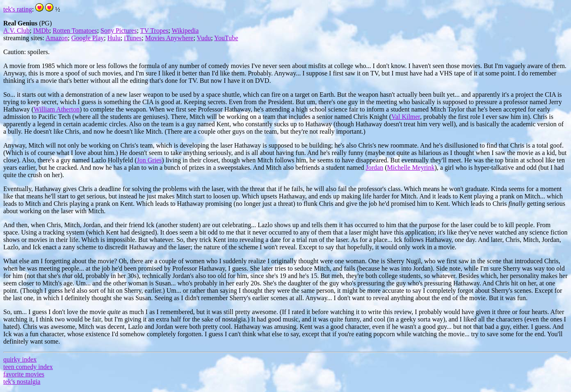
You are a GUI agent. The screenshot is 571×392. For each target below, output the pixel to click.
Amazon (57, 38)
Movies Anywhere (169, 38)
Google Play (88, 38)
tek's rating (18, 9)
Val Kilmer (406, 117)
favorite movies (24, 374)
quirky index (20, 359)
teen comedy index (28, 367)
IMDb (41, 31)
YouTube (226, 38)
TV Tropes (154, 31)
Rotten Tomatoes (75, 31)
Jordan (375, 168)
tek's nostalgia (22, 382)
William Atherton (57, 109)
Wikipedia (185, 31)
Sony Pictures (119, 31)
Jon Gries (149, 160)
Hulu (114, 38)
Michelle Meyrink (411, 168)
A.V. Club (16, 31)
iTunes (133, 38)
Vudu (204, 38)
